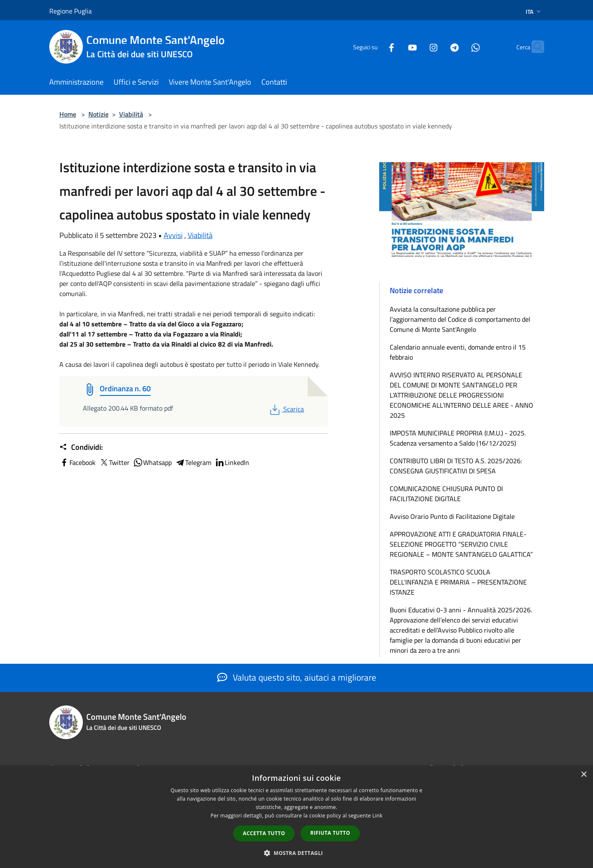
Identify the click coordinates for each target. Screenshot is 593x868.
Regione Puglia (70, 11)
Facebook (77, 462)
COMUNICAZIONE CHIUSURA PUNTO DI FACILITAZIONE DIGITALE (446, 494)
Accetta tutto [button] (264, 833)
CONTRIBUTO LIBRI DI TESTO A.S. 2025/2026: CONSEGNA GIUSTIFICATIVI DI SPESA (456, 466)
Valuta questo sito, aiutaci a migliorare (297, 677)
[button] (297, 853)
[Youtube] (396, 47)
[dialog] (296, 817)
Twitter (114, 462)
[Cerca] (534, 47)
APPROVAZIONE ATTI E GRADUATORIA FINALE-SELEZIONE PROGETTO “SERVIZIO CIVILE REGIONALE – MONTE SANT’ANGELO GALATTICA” (461, 544)
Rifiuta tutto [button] (330, 833)
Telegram (193, 462)
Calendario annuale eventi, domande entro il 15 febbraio (458, 352)
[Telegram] (438, 47)
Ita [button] (534, 12)
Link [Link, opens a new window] (378, 816)
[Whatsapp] (459, 47)
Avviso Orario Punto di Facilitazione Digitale (452, 516)
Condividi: (81, 447)
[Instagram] (417, 47)
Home (68, 114)
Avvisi (173, 235)
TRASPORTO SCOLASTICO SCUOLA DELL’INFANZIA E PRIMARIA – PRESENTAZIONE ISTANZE (458, 582)
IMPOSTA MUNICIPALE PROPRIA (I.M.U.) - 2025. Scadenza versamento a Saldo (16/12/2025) (458, 438)
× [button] (584, 775)
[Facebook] (375, 47)
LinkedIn (232, 462)
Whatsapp (152, 462)
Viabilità (131, 114)
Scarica (286, 409)
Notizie (98, 114)
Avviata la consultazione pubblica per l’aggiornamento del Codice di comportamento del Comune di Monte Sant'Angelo (460, 319)
